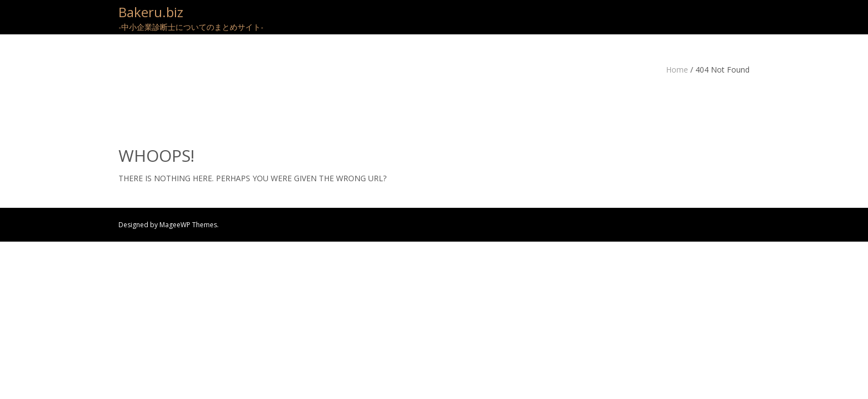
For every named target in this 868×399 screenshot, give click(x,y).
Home (677, 70)
